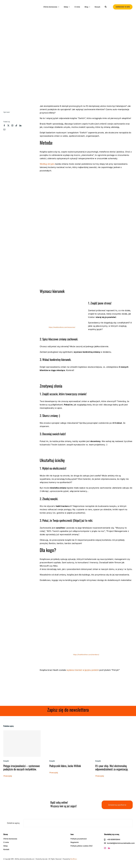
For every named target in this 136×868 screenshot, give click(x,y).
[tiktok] (16, 125)
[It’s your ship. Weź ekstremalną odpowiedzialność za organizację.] (114, 732)
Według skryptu (47, 164)
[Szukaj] (106, 7)
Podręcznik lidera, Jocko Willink (65, 766)
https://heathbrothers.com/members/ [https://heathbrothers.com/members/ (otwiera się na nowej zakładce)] (86, 655)
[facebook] (4, 125)
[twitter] (8, 125)
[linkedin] (20, 125)
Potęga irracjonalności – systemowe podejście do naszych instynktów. (22, 767)
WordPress (74, 859)
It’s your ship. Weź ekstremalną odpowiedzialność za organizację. (112, 767)
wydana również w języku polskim (83, 670)
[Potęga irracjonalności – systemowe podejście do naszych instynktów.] (22, 744)
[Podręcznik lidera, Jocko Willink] (68, 732)
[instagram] (12, 125)
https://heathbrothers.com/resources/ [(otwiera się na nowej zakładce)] (62, 327)
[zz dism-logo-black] (15, 4)
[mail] (4, 129)
